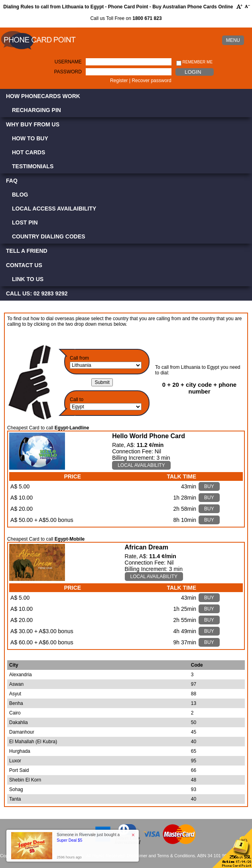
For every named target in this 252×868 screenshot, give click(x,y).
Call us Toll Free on (126, 18)
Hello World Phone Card (149, 436)
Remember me (194, 62)
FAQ (12, 181)
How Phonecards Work (43, 96)
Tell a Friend (27, 251)
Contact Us (24, 265)
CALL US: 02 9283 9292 (37, 293)
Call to (77, 400)
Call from (79, 358)
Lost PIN (25, 222)
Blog (20, 195)
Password (68, 72)
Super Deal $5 (69, 840)
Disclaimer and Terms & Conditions (161, 856)
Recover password (151, 81)
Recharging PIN (36, 110)
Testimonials (33, 166)
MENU (233, 40)
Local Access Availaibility (54, 209)
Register (119, 81)
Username (68, 62)
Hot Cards (29, 152)
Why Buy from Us (33, 124)
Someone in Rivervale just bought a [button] (88, 837)
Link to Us (28, 279)
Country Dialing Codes (49, 236)
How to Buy (30, 138)
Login (193, 72)
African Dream (147, 547)
